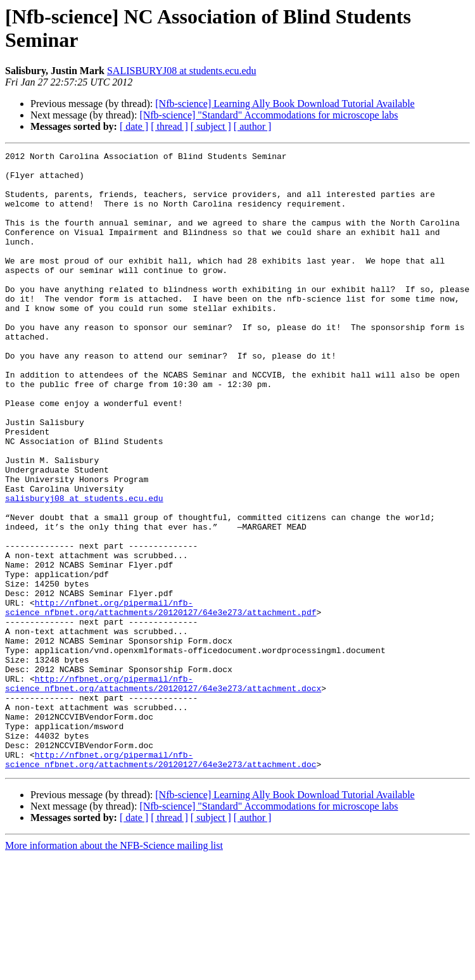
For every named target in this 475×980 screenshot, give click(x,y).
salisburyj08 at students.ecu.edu (84, 568)
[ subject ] (211, 126)
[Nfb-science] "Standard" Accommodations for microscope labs (269, 115)
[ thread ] (169, 126)
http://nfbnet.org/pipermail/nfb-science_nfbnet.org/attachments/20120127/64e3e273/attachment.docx (163, 791)
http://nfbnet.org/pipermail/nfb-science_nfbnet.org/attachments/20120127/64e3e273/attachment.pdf (161, 699)
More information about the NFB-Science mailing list (114, 969)
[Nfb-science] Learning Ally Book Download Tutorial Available (285, 104)
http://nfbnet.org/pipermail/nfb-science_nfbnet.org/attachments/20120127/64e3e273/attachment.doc (161, 882)
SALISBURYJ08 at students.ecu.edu (182, 71)
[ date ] (134, 126)
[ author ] (253, 126)
